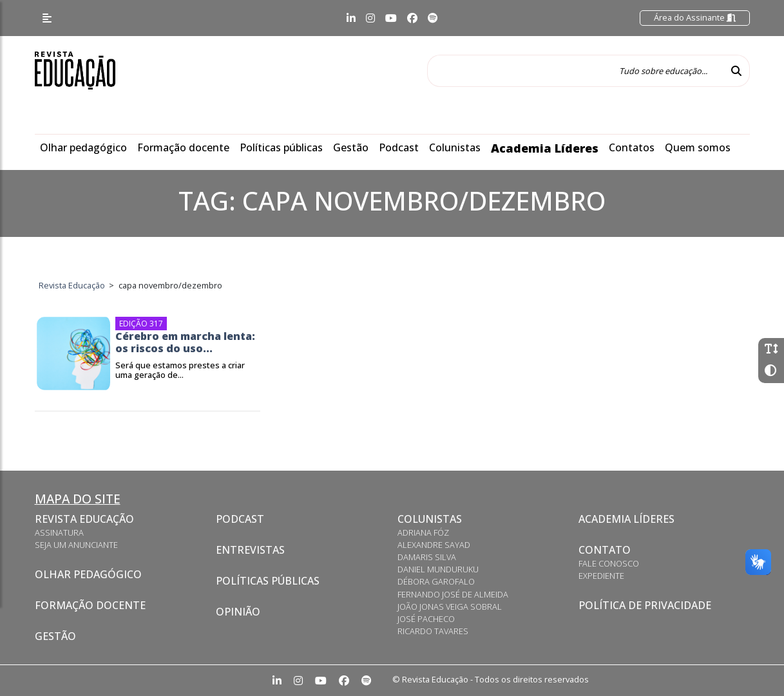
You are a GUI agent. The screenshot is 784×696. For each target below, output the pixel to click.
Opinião (238, 612)
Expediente (601, 576)
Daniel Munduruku (438, 569)
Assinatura (59, 532)
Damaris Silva (427, 557)
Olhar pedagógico (83, 147)
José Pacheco (426, 619)
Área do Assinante (695, 17)
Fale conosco (609, 563)
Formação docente (183, 147)
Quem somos (698, 147)
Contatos (632, 147)
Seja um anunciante (76, 545)
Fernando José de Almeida (453, 594)
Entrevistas (250, 550)
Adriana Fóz (423, 532)
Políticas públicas (281, 147)
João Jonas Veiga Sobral (450, 607)
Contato (605, 550)
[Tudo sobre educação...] (575, 71)
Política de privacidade (645, 605)
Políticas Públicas (268, 581)
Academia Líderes (545, 148)
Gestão (351, 147)
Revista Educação (84, 519)
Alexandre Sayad (434, 545)
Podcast (399, 147)
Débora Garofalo (436, 581)
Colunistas (455, 147)
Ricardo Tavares (433, 631)
